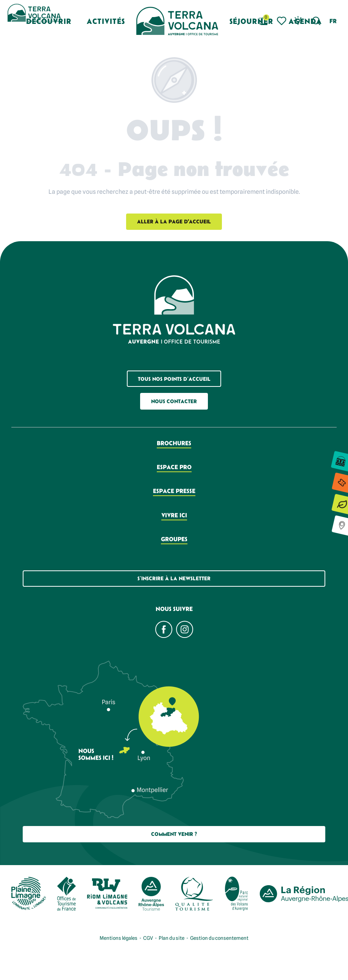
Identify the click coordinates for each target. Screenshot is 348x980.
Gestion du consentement (219, 938)
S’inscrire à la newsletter (174, 578)
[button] (316, 21)
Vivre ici (174, 515)
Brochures (174, 443)
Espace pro (174, 467)
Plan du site (172, 938)
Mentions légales (119, 938)
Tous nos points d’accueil (174, 379)
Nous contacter (174, 401)
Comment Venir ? (174, 834)
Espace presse (174, 491)
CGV (148, 938)
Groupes (174, 539)
